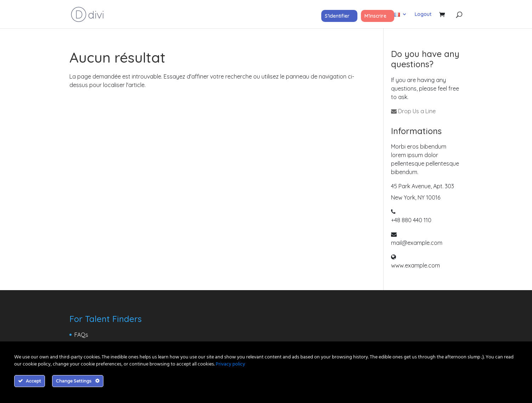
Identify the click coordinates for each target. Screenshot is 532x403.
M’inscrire (375, 16)
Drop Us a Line (413, 111)
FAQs (81, 335)
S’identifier (337, 16)
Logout (423, 15)
